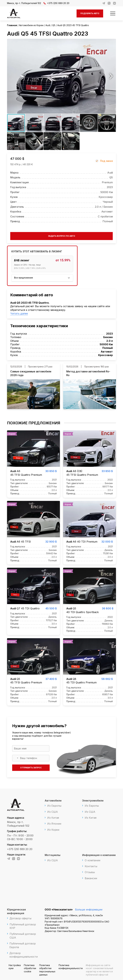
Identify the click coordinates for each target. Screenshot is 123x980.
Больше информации (89, 909)
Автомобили (53, 801)
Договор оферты (20, 918)
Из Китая (53, 818)
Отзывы (90, 872)
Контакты (91, 866)
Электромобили (93, 801)
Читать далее (19, 313)
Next (111, 76)
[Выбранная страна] (16, 758)
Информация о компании (99, 855)
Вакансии (91, 878)
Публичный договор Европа (23, 945)
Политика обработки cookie (30, 968)
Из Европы (54, 806)
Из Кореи (53, 830)
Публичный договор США (23, 936)
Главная (12, 25)
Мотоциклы (53, 855)
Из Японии (54, 824)
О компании (92, 860)
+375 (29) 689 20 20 (56, 3)
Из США (53, 812)
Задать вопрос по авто (62, 236)
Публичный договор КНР (23, 926)
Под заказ (106, 161)
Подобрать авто (90, 13)
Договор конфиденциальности (24, 955)
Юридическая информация (16, 911)
